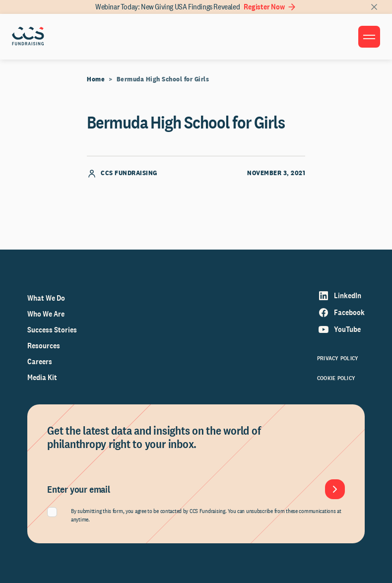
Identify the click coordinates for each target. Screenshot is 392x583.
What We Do (46, 298)
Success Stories (52, 330)
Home (96, 79)
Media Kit (42, 377)
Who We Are (46, 314)
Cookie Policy (336, 378)
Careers (40, 361)
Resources (44, 346)
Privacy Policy (338, 358)
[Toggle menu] (369, 37)
